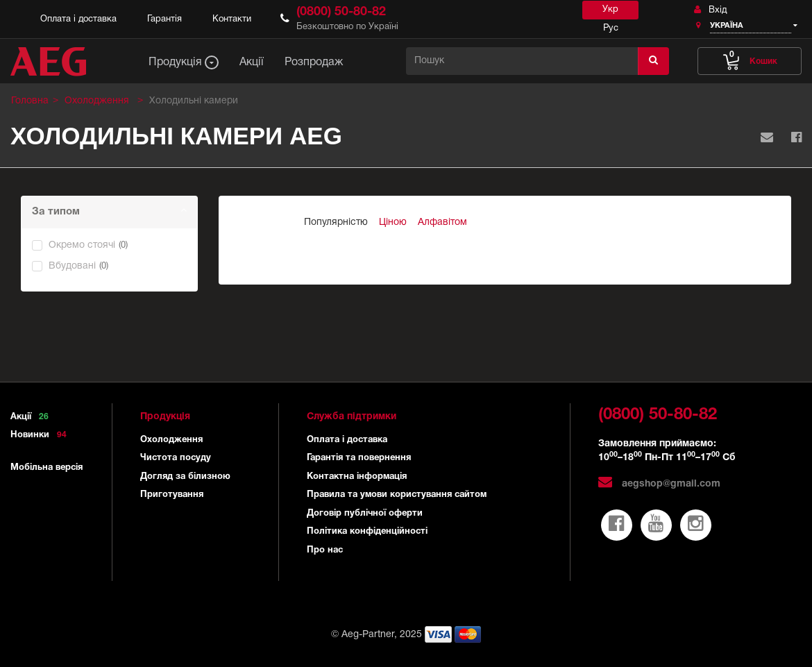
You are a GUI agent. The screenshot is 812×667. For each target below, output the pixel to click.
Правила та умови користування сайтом (397, 495)
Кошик (750, 58)
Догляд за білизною (185, 477)
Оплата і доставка (78, 19)
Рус (611, 28)
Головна (30, 101)
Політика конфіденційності (367, 532)
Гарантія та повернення (359, 458)
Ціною (393, 222)
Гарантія (164, 19)
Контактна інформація (357, 477)
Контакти (232, 19)
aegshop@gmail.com (659, 484)
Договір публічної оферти (365, 514)
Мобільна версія (46, 468)
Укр (610, 10)
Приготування (172, 495)
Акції (32, 417)
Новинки (41, 435)
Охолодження (171, 440)
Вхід (710, 10)
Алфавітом (442, 222)
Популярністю (336, 222)
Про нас (325, 550)
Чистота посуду (176, 458)
